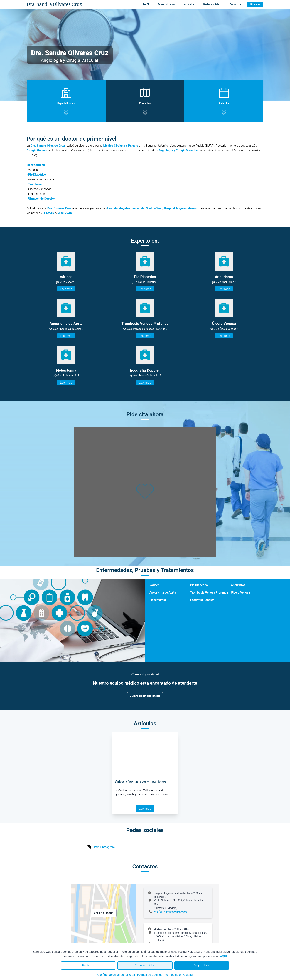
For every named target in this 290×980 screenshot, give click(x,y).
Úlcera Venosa (241, 592)
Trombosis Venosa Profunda (209, 592)
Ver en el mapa (104, 913)
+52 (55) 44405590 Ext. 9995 (170, 912)
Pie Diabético (199, 585)
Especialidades (166, 4)
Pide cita (255, 4)
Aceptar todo (202, 965)
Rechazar (88, 965)
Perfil (146, 4)
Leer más (66, 289)
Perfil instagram (104, 847)
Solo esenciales (145, 965)
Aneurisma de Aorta (163, 592)
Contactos (235, 4)
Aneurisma (238, 585)
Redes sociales (212, 4)
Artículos (189, 4)
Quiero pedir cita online (145, 696)
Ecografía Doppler (202, 600)
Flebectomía (158, 600)
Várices (154, 585)
